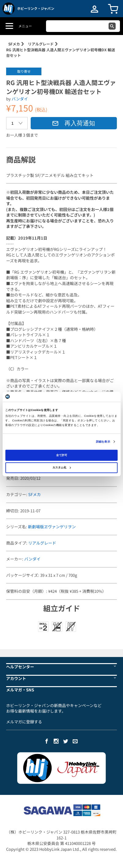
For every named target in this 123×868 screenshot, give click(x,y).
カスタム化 (62, 467)
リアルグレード (41, 44)
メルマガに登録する (24, 722)
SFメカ (14, 44)
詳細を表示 (103, 442)
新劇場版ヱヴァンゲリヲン (52, 527)
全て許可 (62, 455)
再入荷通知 (74, 123)
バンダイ (20, 99)
